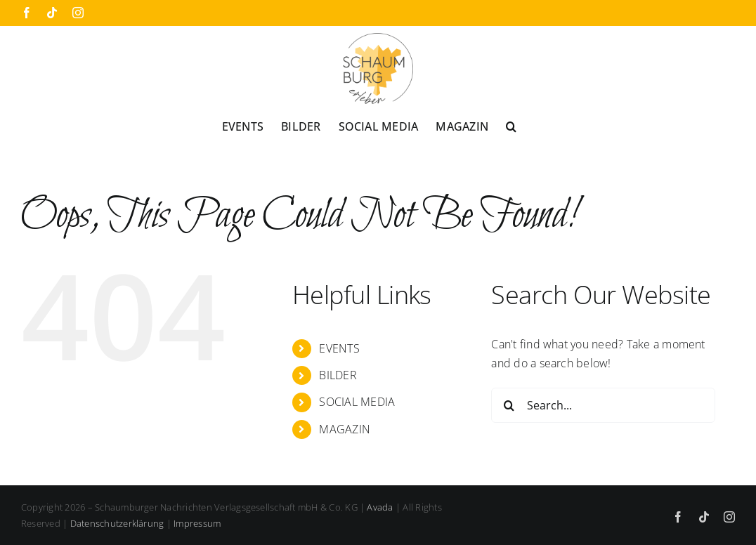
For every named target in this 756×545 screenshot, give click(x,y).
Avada (380, 507)
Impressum (197, 523)
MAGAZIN (345, 429)
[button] (511, 126)
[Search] (509, 405)
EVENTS (339, 348)
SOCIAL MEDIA (357, 402)
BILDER (338, 375)
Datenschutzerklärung (117, 523)
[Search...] (603, 405)
